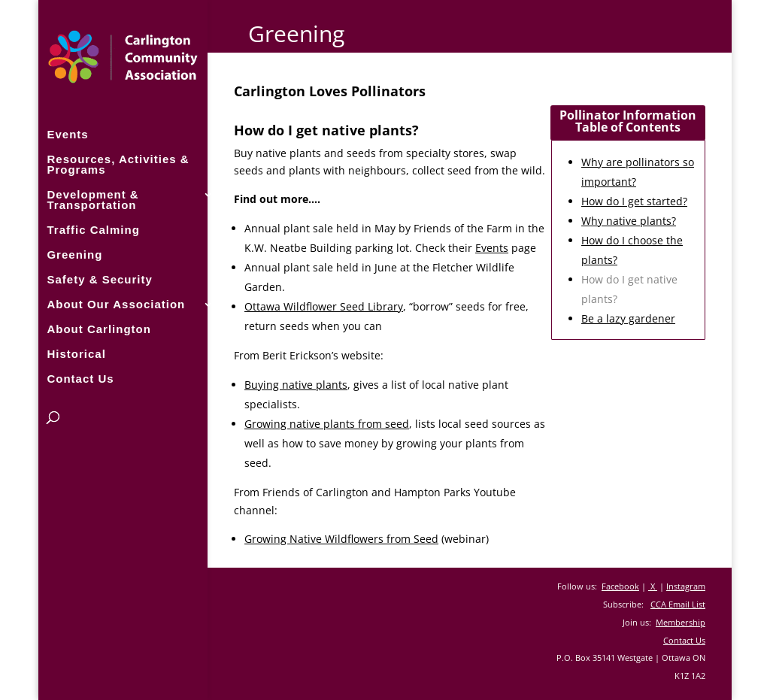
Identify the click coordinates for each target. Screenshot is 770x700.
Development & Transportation (92, 199)
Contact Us (80, 378)
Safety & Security (99, 279)
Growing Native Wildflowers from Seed (341, 539)
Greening (74, 254)
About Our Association (116, 303)
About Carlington (99, 328)
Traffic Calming (93, 229)
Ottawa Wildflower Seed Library (324, 306)
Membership (681, 622)
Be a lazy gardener (628, 318)
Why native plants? (629, 221)
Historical (76, 353)
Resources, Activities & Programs (118, 164)
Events (67, 133)
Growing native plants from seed (327, 424)
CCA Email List (678, 604)
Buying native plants (296, 385)
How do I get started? (634, 201)
